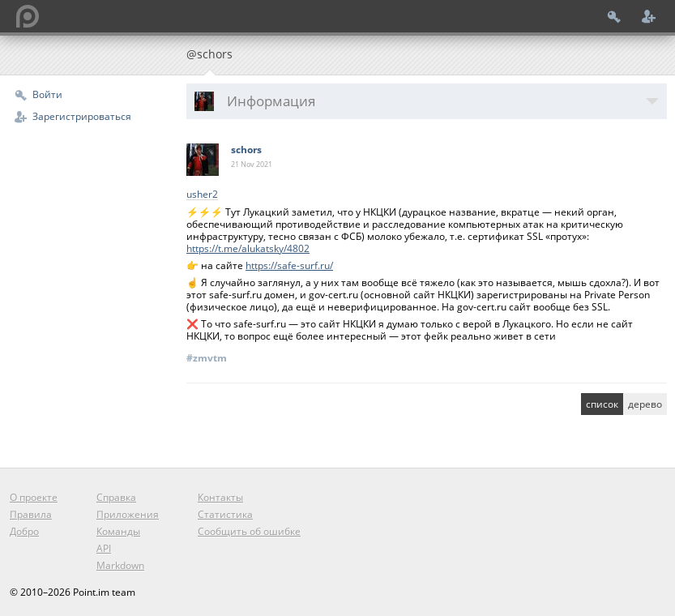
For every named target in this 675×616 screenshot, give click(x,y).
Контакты (220, 497)
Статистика (225, 514)
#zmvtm (207, 358)
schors (246, 150)
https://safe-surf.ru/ (289, 265)
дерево (645, 404)
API (104, 548)
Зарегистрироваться (82, 116)
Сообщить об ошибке (249, 531)
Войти (47, 94)
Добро (24, 531)
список (602, 404)
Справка (116, 497)
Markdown (120, 565)
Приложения (128, 514)
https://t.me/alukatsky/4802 (248, 248)
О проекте (34, 497)
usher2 (202, 195)
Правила (31, 514)
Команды (118, 531)
